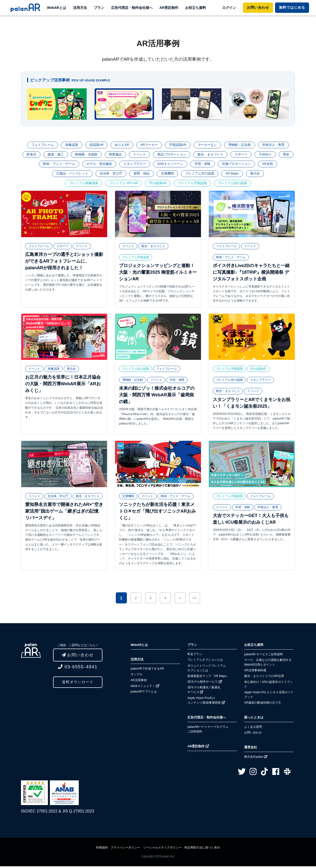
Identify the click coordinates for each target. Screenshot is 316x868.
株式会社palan (256, 758)
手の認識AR (158, 185)
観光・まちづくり (222, 155)
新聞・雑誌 (141, 175)
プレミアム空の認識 (202, 175)
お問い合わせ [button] (78, 657)
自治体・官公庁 (109, 175)
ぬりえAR (120, 145)
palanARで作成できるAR (147, 670)
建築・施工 (60, 155)
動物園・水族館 (92, 155)
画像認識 (68, 145)
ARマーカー (148, 145)
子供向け (279, 155)
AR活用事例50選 (255, 672)
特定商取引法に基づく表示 (202, 849)
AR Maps (236, 175)
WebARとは (57, 8)
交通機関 (168, 175)
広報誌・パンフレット (68, 175)
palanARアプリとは (144, 693)
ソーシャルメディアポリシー (162, 849)
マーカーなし (209, 145)
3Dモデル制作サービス (205, 684)
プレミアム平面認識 (194, 185)
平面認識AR (178, 145)
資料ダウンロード (78, 684)
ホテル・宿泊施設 (106, 165)
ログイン (229, 8)
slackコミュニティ (145, 688)
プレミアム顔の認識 (237, 185)
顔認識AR (93, 145)
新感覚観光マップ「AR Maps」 (208, 678)
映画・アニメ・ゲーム (63, 165)
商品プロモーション (181, 155)
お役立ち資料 (196, 8)
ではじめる (292, 7)
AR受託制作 (169, 8)
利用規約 (102, 849)
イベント (148, 155)
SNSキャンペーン (180, 165)
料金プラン (195, 656)
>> (195, 600)
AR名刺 (283, 165)
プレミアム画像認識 (79, 185)
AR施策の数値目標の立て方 (263, 704)
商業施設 (122, 155)
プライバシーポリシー (125, 849)
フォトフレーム (37, 145)
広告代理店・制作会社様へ (132, 8)
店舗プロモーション (250, 165)
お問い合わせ (258, 7)
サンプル (137, 676)
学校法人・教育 (279, 145)
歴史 (31, 165)
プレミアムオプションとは (205, 662)
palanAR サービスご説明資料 (264, 656)
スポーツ (254, 155)
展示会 (260, 175)
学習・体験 (214, 165)
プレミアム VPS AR (122, 185)
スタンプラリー (143, 165)
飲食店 (35, 155)
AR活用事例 (139, 682)
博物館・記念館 (243, 145)
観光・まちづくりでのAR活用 (264, 678)
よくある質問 (253, 729)
